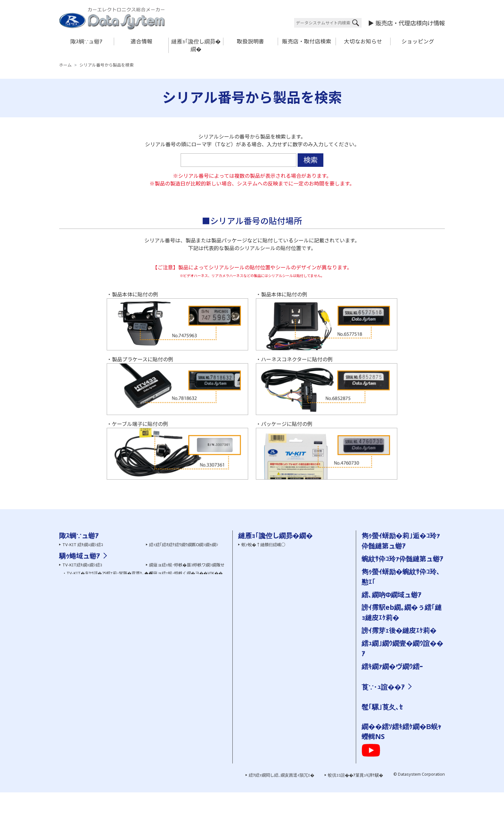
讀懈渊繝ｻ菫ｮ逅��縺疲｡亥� (270, 651)
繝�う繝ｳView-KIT (81, 699)
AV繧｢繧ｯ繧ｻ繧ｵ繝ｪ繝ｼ (84, 577)
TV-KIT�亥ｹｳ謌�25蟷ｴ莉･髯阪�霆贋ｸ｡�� (110, 645)
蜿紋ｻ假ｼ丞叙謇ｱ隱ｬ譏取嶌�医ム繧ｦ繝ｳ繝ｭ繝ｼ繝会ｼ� (293, 577)
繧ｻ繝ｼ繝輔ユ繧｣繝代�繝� (89, 594)
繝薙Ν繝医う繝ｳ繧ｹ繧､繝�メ (90, 683)
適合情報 (141, 41)
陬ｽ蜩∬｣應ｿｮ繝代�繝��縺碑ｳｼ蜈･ (276, 667)
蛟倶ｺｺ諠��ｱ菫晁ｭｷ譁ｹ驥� (355, 813)
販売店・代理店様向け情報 (410, 23)
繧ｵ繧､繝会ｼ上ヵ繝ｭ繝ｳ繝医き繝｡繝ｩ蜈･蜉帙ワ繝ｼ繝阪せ (116, 716)
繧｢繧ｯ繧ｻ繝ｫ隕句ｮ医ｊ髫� (89, 724)
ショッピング (418, 41)
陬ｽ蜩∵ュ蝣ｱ (86, 41)
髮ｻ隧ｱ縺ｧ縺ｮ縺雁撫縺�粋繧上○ (273, 618)
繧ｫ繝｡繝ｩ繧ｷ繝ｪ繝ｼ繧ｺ (85, 553)
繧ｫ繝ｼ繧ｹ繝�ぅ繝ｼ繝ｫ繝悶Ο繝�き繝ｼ (100, 732)
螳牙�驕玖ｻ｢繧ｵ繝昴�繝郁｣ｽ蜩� (95, 586)
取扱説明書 (251, 41)
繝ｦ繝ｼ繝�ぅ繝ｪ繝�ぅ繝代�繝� (95, 602)
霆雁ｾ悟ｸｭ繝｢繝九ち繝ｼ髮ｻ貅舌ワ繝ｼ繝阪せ (195, 735)
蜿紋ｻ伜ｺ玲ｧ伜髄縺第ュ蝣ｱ (402, 559)
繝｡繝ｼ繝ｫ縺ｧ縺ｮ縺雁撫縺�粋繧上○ (276, 610)
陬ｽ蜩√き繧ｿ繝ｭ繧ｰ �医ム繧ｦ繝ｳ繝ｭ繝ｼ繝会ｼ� (286, 586)
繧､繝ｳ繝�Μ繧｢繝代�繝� (175, 561)
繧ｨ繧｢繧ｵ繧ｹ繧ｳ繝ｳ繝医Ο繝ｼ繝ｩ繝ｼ (184, 545)
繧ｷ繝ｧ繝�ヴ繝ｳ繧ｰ (392, 666)
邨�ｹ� (411, 696)
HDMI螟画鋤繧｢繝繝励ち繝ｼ (177, 653)
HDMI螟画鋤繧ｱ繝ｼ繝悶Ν (173, 661)
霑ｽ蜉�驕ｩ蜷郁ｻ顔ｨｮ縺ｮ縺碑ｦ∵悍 (274, 635)
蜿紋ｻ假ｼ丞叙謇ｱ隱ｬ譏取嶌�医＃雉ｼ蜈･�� (283, 659)
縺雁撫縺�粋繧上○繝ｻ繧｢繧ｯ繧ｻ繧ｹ (400, 704)
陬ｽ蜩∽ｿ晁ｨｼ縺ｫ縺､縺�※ (266, 691)
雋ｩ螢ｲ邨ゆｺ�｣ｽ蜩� (169, 744)
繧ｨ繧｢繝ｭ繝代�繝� (169, 553)
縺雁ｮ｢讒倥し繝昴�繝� (196, 45)
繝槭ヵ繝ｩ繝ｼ (166, 702)
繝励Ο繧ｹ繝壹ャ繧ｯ (383, 738)
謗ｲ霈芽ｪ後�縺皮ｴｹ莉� (399, 630)
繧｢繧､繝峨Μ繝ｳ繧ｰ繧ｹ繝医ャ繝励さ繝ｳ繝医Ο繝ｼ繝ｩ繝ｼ (115, 740)
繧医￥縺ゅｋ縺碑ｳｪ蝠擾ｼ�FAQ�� (276, 561)
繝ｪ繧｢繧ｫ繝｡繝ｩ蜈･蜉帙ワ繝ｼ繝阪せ (97, 708)
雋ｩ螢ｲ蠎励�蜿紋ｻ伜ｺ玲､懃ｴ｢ (270, 594)
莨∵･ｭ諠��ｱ (383, 687)
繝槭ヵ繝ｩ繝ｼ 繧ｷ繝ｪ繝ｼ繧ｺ (175, 577)
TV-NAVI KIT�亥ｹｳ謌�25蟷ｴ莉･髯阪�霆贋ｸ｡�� (115, 661)
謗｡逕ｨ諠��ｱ (379, 712)
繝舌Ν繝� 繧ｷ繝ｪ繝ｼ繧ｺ (172, 569)
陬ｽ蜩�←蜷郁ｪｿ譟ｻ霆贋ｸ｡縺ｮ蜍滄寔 (276, 626)
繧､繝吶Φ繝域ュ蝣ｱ (392, 595)
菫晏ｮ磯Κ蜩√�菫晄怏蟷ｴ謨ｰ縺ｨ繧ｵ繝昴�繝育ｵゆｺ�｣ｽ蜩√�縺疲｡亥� (308, 683)
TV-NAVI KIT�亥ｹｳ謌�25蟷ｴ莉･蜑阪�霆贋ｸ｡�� (115, 670)
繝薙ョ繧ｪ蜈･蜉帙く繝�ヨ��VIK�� (186, 645)
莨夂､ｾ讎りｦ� (379, 696)
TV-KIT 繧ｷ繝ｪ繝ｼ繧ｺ (83, 545)
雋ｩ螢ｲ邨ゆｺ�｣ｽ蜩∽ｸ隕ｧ (175, 594)
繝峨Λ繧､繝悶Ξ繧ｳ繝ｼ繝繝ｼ (90, 610)
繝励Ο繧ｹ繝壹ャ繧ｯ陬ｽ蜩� (175, 586)
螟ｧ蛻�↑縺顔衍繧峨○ (263, 545)
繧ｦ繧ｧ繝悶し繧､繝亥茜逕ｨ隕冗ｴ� (282, 813)
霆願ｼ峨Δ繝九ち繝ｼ (81, 569)
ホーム (65, 65)
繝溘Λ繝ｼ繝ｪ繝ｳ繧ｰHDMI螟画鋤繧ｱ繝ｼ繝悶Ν (191, 670)
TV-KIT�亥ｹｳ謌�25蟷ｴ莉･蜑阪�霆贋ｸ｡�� (110, 653)
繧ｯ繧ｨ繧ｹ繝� (379, 747)
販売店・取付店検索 (307, 41)
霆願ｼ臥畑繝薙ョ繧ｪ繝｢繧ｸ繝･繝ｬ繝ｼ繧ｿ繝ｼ (195, 727)
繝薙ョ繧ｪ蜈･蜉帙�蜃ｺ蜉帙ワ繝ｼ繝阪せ (187, 636)
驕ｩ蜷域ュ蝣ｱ (80, 627)
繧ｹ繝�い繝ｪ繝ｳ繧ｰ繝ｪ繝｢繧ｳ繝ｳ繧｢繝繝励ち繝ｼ (202, 719)
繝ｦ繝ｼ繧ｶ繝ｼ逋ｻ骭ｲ (261, 553)
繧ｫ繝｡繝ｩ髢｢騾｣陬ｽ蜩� (86, 561)
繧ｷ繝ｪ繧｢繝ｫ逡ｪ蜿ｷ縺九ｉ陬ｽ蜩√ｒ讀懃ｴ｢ (282, 569)
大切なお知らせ (363, 41)
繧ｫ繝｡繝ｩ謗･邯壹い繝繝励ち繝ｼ (94, 691)
